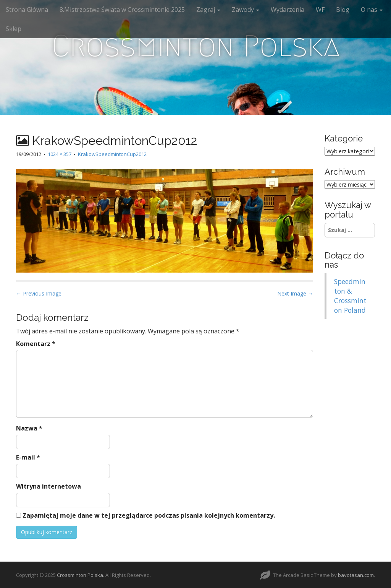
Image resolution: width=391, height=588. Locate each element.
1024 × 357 (60, 154)
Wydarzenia (288, 10)
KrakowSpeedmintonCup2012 (112, 154)
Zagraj (208, 10)
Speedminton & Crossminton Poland (350, 296)
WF (320, 10)
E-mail (28, 457)
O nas (372, 10)
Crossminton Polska (196, 46)
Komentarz (36, 344)
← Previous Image (39, 293)
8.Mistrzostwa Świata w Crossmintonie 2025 (122, 10)
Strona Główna (27, 10)
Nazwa (29, 428)
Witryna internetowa (48, 486)
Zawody (246, 10)
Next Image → (295, 293)
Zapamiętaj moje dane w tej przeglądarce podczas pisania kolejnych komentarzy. (149, 515)
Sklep (14, 29)
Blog (343, 10)
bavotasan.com (356, 575)
